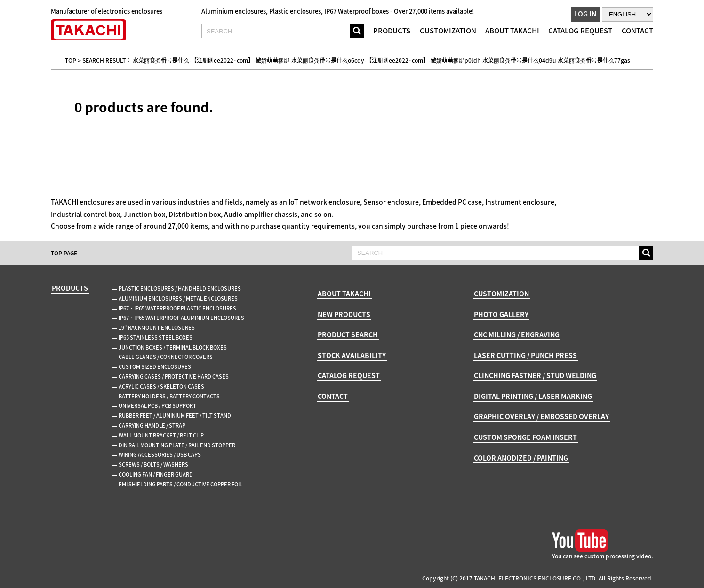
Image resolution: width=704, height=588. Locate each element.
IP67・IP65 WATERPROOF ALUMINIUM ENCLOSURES (181, 318)
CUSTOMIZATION (448, 31)
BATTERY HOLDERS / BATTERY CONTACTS (169, 396)
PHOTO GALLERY (501, 314)
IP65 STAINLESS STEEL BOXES (156, 338)
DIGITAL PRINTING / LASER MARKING (533, 396)
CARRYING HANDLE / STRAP (152, 425)
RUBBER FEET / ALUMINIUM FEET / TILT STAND (175, 416)
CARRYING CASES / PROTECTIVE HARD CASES (174, 377)
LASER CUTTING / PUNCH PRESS (525, 355)
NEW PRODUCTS (344, 314)
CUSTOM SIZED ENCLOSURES (155, 367)
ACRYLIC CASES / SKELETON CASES (161, 386)
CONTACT (637, 31)
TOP (71, 60)
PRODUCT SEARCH (348, 334)
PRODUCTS (392, 31)
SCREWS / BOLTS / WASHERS (153, 465)
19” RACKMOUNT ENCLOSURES (157, 328)
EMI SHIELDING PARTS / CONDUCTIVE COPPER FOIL (180, 484)
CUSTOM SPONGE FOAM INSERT (525, 437)
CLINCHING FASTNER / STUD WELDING (535, 375)
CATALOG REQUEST (580, 31)
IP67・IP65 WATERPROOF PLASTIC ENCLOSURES (177, 308)
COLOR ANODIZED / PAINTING (521, 458)
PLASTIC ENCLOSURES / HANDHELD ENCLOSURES (180, 289)
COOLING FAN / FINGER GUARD (156, 474)
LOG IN (585, 14)
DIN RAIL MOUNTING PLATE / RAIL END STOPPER (177, 445)
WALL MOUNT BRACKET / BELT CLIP (161, 435)
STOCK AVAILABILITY (352, 355)
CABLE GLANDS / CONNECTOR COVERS (166, 357)
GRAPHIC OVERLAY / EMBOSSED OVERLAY (541, 416)
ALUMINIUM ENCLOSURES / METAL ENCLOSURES (178, 298)
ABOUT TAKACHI (512, 31)
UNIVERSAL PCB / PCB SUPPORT (157, 406)
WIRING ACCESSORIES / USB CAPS (160, 455)
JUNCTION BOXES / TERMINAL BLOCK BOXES (173, 347)
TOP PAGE (64, 253)
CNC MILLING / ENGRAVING (517, 334)
